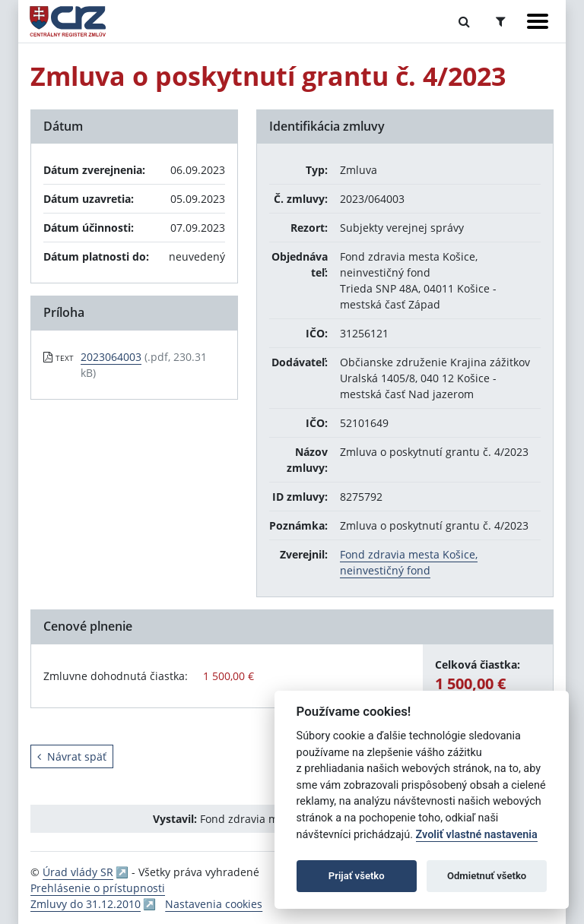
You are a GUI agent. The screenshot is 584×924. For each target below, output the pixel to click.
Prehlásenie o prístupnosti (98, 888)
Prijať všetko (357, 876)
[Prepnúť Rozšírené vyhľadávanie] (501, 21)
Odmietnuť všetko (487, 876)
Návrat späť (72, 756)
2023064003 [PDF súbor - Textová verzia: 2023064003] (111, 357)
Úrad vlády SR (78, 872)
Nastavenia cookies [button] (214, 904)
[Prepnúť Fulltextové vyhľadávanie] (464, 21)
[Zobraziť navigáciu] (538, 21)
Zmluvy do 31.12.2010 (86, 904)
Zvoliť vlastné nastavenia (477, 835)
